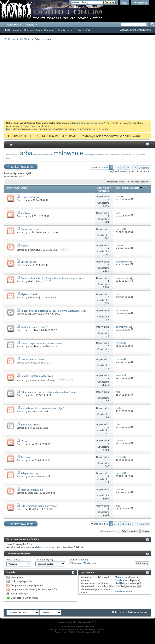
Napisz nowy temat (21, 167)
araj (30, 265)
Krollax (31, 395)
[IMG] (118, 583)
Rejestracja (140, 3)
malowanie (68, 153)
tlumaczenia (140, 155)
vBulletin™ (77, 627)
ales (30, 200)
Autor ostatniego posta (129, 188)
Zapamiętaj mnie (83, 7)
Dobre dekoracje (30, 229)
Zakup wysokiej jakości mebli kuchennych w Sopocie (49, 392)
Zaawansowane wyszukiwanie (136, 30)
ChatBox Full (83, 30)
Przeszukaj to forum (139, 182)
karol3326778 (35, 232)
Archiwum (133, 612)
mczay (31, 444)
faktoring (14, 155)
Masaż (24, 441)
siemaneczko (120, 155)
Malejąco (90, 563)
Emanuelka (33, 380)
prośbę (94, 155)
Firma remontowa (30, 197)
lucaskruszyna (35, 250)
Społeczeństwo (32, 30)
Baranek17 (33, 493)
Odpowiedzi (103, 188)
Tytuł (10, 188)
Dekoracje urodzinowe (33, 359)
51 (128, 167)
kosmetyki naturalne (32, 490)
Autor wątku (21, 188)
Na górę (146, 531)
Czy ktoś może (28, 262)
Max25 (31, 281)
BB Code (119, 577)
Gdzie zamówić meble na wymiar (39, 506)
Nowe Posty (14, 25)
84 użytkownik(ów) (46, 547)
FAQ (7, 30)
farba (25, 153)
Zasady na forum (123, 592)
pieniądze (87, 155)
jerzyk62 (32, 363)
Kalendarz (17, 30)
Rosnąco (75, 563)
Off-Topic (25, 39)
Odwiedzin (104, 191)
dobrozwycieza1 (36, 314)
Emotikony (120, 580)
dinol (30, 216)
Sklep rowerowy (29, 473)
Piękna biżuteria (29, 294)
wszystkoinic (34, 330)
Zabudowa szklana (31, 425)
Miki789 (32, 509)
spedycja (25, 213)
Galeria (32, 24)
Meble (24, 246)
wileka (9, 159)
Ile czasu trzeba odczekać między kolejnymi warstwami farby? (54, 311)
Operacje (49, 30)
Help (125, 3)
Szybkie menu (65, 30)
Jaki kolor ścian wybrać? (34, 327)
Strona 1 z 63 (101, 167)
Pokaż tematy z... (15, 560)
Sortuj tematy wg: (44, 560)
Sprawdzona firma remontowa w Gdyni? (43, 408)
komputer (49, 155)
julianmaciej (34, 298)
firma (35, 155)
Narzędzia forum (117, 182)
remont (112, 155)
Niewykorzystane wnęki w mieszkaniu (41, 343)
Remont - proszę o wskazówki (37, 376)
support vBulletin (92, 632)
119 (107, 379)
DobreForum (119, 612)
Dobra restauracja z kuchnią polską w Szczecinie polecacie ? (53, 278)
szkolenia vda (130, 155)
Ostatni (144, 168)
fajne (8, 155)
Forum (12, 39)
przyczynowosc (103, 155)
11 (123, 167)
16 (108, 248)
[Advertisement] (49, 81)
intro (39, 155)
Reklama (25, 457)
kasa (43, 155)
